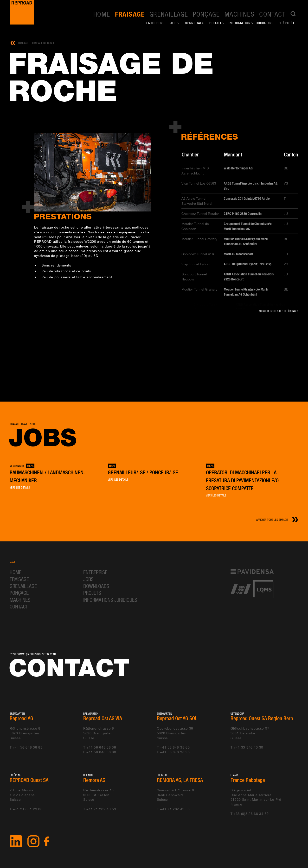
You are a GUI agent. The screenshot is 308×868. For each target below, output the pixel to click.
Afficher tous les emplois (272, 520)
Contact (272, 14)
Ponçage (206, 14)
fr (288, 23)
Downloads (194, 23)
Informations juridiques (251, 23)
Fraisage (130, 14)
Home (102, 14)
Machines (239, 14)
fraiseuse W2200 (82, 241)
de (280, 23)
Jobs (175, 23)
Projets (217, 23)
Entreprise (156, 23)
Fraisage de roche (43, 43)
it (295, 23)
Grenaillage (169, 14)
